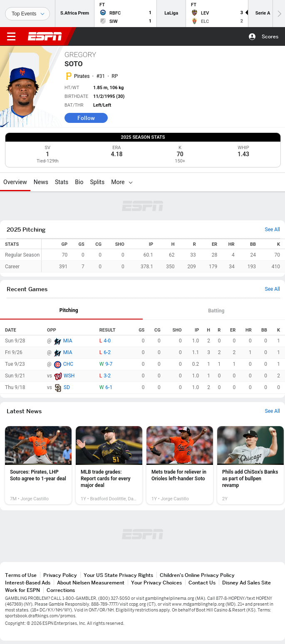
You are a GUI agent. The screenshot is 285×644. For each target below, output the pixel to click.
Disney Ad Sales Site (247, 583)
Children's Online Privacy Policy (197, 575)
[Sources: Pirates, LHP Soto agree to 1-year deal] (38, 465)
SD (67, 387)
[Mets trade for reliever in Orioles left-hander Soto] (180, 465)
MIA (68, 341)
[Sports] (27, 14)
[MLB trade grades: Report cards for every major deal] (109, 465)
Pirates (82, 76)
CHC (68, 364)
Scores (270, 36)
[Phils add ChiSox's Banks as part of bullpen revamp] (250, 465)
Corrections (61, 590)
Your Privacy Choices (156, 583)
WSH (69, 376)
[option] (38, 465)
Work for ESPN (22, 590)
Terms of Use (21, 575)
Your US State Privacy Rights (118, 575)
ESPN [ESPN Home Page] (45, 36)
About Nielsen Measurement (91, 583)
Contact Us (202, 583)
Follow (86, 118)
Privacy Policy (60, 575)
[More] (131, 182)
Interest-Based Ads (28, 583)
